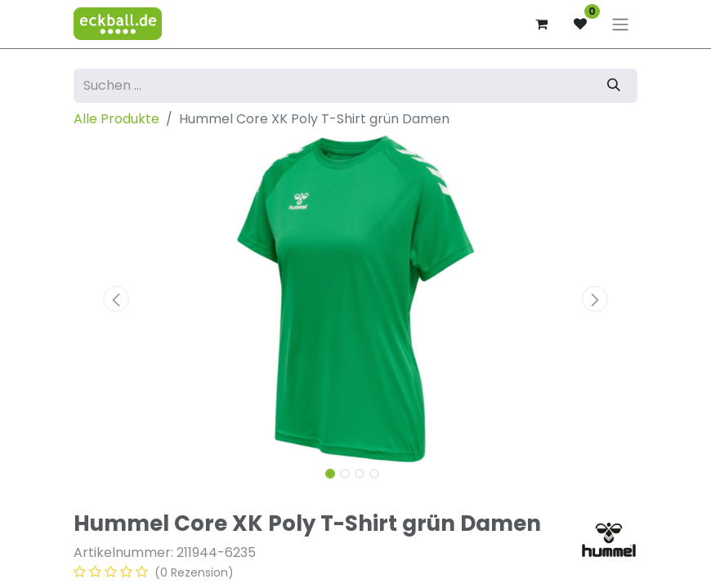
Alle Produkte (116, 119)
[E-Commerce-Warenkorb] (541, 24)
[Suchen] (614, 86)
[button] (116, 299)
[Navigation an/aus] (620, 24)
